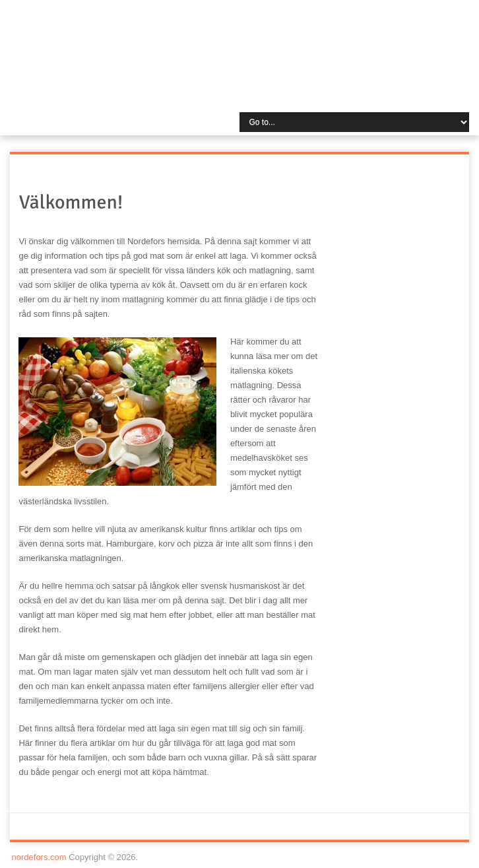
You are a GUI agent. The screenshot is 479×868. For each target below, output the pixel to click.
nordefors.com (39, 857)
